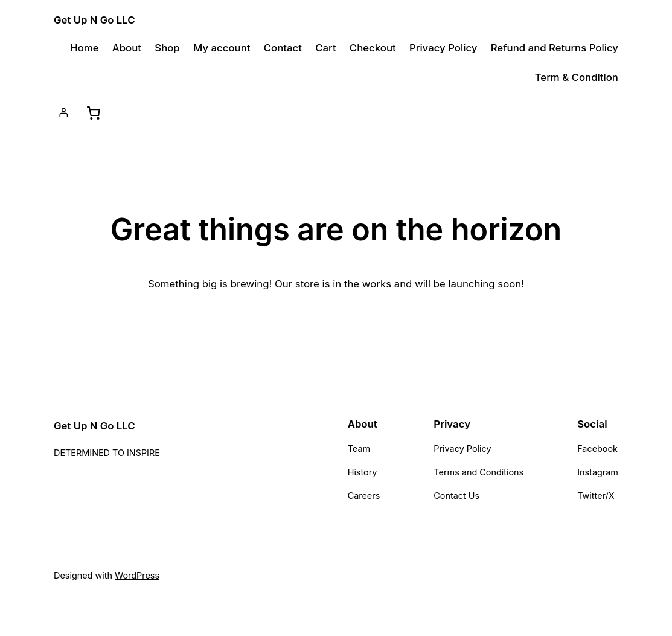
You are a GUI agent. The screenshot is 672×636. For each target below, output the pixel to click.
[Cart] (93, 112)
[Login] (64, 113)
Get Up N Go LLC (94, 20)
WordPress (137, 575)
